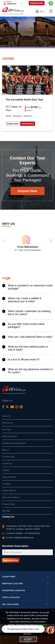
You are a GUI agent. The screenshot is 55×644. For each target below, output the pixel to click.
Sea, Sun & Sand (25, 604)
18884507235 (11, 4)
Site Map (6, 511)
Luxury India (25, 577)
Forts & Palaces (25, 597)
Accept (28, 639)
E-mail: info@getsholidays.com (20, 538)
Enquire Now (37, 3)
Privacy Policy (8, 504)
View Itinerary (28, 124)
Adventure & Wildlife (25, 591)
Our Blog (6, 484)
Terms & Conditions (11, 497)
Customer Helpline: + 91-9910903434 (23, 533)
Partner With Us (9, 491)
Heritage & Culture (25, 584)
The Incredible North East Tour (25, 100)
